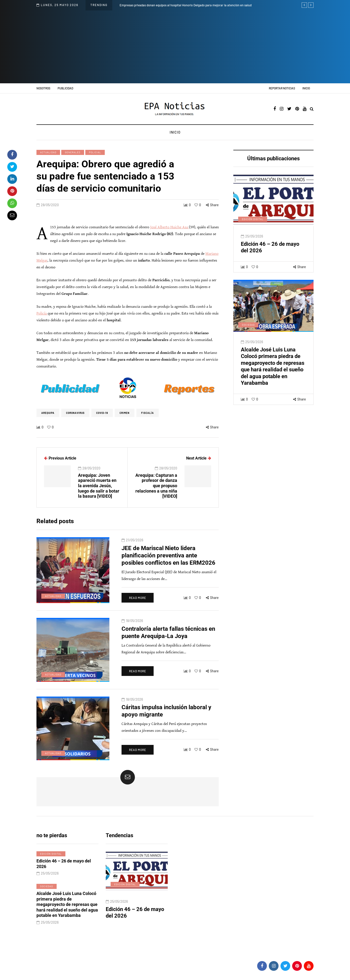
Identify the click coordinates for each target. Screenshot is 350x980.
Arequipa (48, 413)
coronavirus (75, 413)
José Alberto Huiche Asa (170, 227)
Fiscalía (148, 413)
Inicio (306, 88)
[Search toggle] (312, 109)
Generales (73, 152)
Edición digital (253, 242)
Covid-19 (102, 413)
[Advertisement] (175, 47)
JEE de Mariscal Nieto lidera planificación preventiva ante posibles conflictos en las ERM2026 (168, 578)
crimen (125, 413)
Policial (95, 152)
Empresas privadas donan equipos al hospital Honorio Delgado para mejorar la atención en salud (186, 5)
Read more (138, 620)
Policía (42, 313)
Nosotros (43, 88)
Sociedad (248, 347)
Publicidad (65, 88)
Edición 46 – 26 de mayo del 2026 (64, 886)
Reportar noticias (282, 88)
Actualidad (48, 152)
